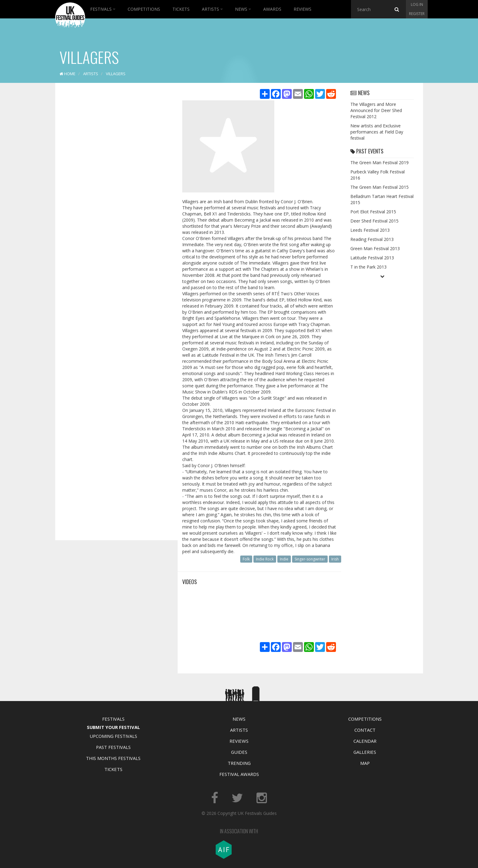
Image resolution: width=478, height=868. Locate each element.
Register (417, 14)
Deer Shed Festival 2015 (374, 221)
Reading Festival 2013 (372, 239)
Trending (239, 763)
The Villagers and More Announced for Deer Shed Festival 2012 (376, 110)
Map (365, 763)
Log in (417, 4)
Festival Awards (239, 774)
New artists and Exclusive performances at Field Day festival (377, 132)
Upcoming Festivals (113, 736)
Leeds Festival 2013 (370, 230)
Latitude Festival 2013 (372, 258)
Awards (272, 9)
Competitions (144, 9)
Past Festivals (113, 747)
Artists (212, 9)
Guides (239, 752)
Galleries (365, 752)
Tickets (181, 9)
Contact (365, 730)
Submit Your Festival (113, 727)
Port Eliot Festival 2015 (373, 212)
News (243, 9)
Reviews (303, 9)
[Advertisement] (112, 184)
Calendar (365, 741)
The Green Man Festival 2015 (380, 187)
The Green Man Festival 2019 (380, 163)
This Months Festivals (113, 758)
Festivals (103, 9)
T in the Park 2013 (368, 267)
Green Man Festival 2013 (375, 248)
